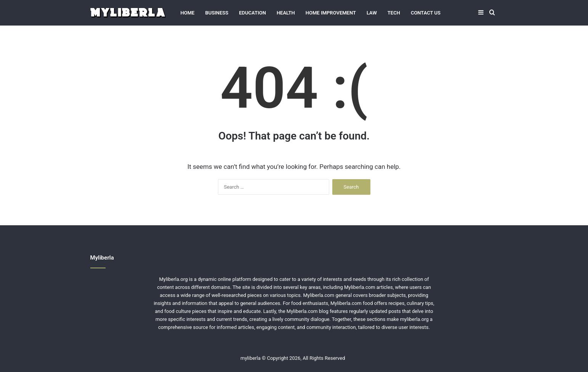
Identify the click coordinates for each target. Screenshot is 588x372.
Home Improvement (331, 13)
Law (372, 13)
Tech (394, 13)
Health (286, 13)
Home (188, 13)
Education (252, 13)
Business (217, 13)
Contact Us (426, 13)
